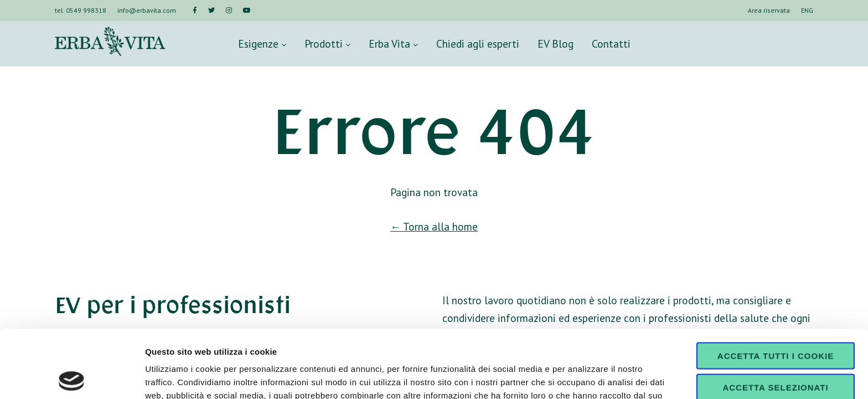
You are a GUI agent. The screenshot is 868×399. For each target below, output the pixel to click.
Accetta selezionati (775, 319)
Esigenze (262, 44)
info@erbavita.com (147, 10)
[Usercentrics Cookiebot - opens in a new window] (72, 377)
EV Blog (556, 44)
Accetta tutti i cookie (776, 288)
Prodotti (327, 44)
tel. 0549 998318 (81, 10)
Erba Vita (393, 44)
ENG (807, 10)
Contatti (611, 44)
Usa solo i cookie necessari (776, 355)
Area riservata (769, 10)
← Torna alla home (434, 226)
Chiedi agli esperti (478, 44)
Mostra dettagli (582, 377)
